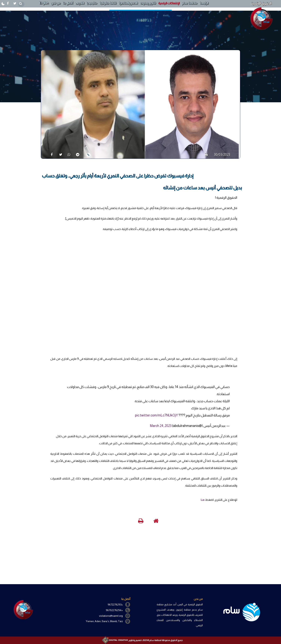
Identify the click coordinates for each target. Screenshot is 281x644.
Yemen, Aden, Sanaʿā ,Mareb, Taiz (104, 621)
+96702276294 (114, 610)
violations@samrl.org (111, 616)
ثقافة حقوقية (108, 3)
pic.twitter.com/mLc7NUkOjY (156, 415)
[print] (206, 155)
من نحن (56, 3)
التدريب (80, 3)
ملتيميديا (92, 3)
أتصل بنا (68, 3)
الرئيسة (204, 3)
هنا (203, 500)
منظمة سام (190, 3)
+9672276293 (115, 605)
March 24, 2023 (161, 426)
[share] (50, 155)
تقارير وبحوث (148, 3)
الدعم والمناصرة (128, 3)
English (44, 3)
